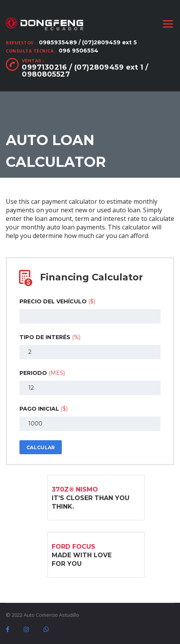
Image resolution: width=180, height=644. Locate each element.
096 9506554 (79, 51)
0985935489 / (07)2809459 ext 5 (88, 42)
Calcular (41, 447)
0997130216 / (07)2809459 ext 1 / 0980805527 (85, 71)
